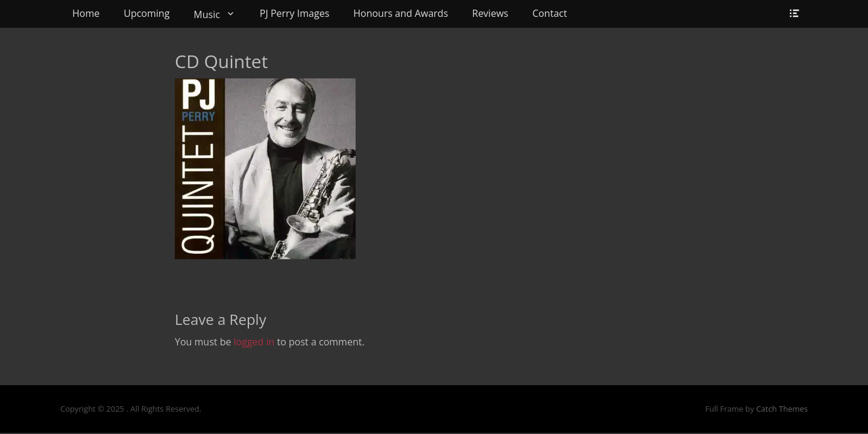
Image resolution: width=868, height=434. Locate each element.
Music (207, 14)
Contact (549, 13)
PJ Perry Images (294, 13)
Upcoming (146, 13)
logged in (254, 342)
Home (86, 13)
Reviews (490, 13)
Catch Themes (782, 409)
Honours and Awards (401, 13)
